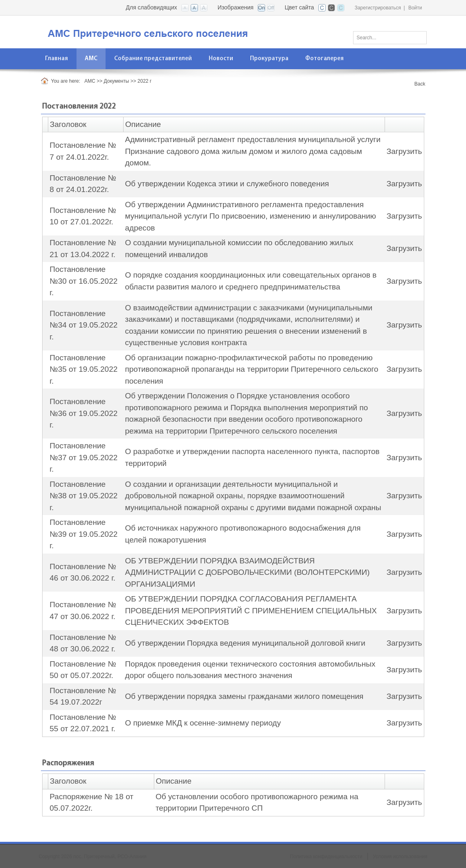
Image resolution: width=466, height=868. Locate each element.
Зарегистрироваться (378, 8)
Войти (415, 8)
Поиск (418, 36)
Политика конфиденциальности (326, 857)
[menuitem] (91, 59)
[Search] (390, 38)
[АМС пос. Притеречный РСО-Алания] (162, 31)
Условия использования (400, 857)
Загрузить (404, 151)
